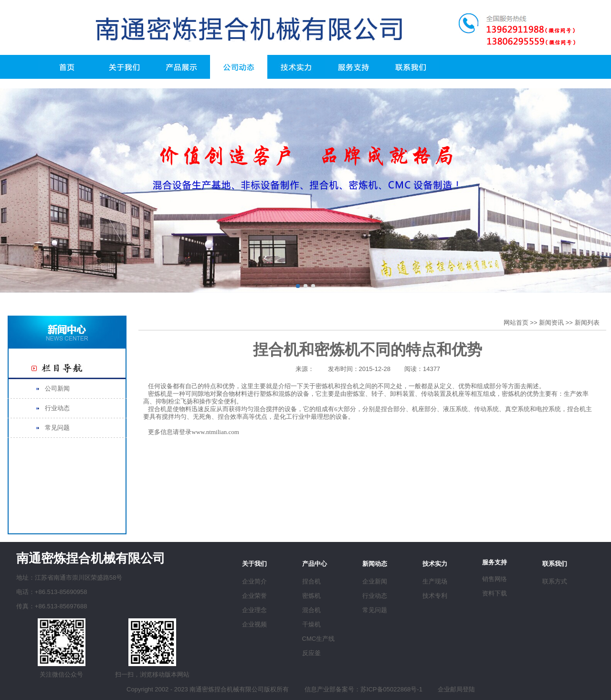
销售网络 (495, 579)
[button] (298, 286)
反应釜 (311, 653)
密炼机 (311, 596)
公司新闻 (57, 388)
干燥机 (311, 624)
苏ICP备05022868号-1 (391, 689)
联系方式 (555, 581)
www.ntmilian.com (215, 432)
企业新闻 (375, 581)
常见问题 (57, 428)
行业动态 (57, 408)
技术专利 (435, 596)
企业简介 (254, 581)
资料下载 (495, 593)
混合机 (311, 610)
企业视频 (254, 624)
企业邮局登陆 (456, 689)
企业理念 (254, 610)
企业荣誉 (254, 596)
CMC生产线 (319, 639)
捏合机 (311, 581)
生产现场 (435, 581)
